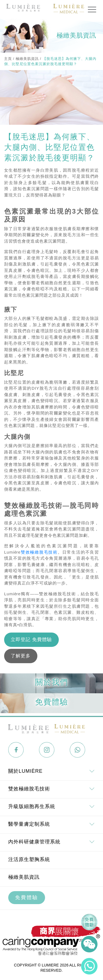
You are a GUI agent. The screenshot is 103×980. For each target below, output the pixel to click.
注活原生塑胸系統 (29, 859)
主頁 (8, 59)
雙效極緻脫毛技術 (39, 552)
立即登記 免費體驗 (31, 640)
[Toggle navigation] (92, 9)
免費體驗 (27, 897)
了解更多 (21, 656)
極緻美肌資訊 (27, 59)
